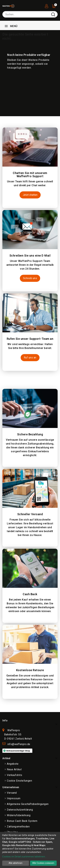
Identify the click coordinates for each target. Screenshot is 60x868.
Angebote (13, 764)
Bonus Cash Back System (22, 821)
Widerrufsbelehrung (19, 815)
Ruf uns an (30, 358)
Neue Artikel (14, 769)
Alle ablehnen (16, 863)
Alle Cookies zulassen (43, 863)
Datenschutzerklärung (20, 810)
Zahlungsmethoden (18, 827)
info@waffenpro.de (19, 744)
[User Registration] (47, 5)
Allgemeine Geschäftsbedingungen (28, 804)
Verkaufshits (14, 775)
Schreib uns (30, 278)
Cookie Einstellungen (19, 781)
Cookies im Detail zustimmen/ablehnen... (24, 857)
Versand (12, 793)
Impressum (14, 798)
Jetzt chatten (30, 195)
